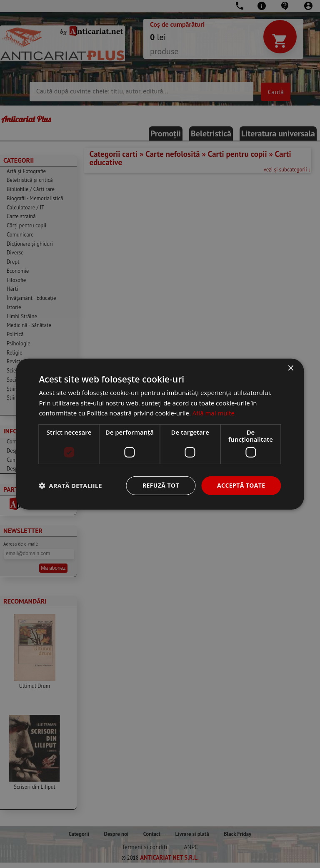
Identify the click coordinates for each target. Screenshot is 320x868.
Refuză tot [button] (161, 485)
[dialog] (160, 434)
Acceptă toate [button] (241, 485)
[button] (70, 486)
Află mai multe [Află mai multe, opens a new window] (214, 413)
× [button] (291, 368)
